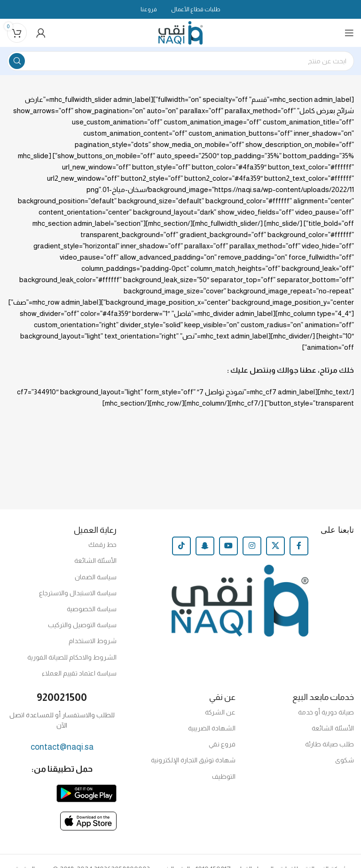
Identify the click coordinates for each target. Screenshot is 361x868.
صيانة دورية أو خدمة (326, 712)
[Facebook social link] (299, 546)
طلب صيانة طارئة (330, 744)
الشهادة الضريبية (212, 728)
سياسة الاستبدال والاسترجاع (78, 593)
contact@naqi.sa (62, 747)
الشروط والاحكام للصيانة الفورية (72, 657)
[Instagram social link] (252, 546)
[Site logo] (181, 32)
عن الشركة (220, 712)
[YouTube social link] (228, 546)
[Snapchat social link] (205, 546)
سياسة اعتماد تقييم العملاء (79, 673)
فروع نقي (222, 744)
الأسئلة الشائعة (95, 561)
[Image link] (86, 793)
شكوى (345, 760)
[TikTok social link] (181, 546)
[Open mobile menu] (349, 33)
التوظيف (224, 776)
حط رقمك (102, 545)
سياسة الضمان (96, 577)
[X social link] (275, 546)
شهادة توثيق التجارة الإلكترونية (193, 760)
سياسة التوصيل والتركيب (82, 625)
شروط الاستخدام (93, 641)
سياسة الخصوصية (92, 609)
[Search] (180, 61)
